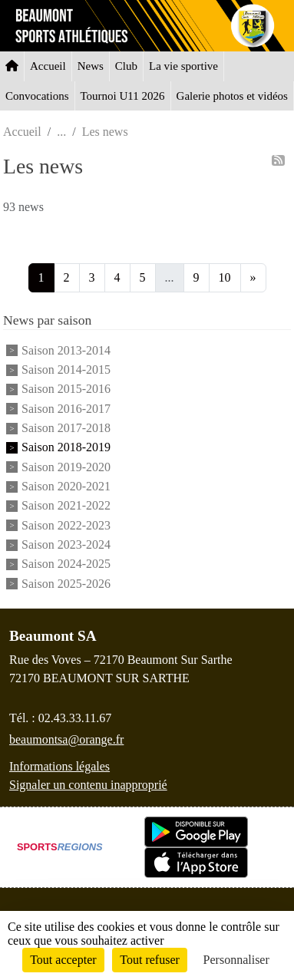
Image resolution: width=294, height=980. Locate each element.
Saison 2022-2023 (66, 525)
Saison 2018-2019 (66, 448)
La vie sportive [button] (183, 66)
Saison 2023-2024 (66, 544)
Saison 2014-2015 (66, 370)
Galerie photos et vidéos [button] (232, 96)
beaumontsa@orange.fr (66, 739)
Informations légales (59, 766)
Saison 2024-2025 (66, 564)
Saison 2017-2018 (66, 428)
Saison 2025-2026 (66, 584)
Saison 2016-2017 (66, 409)
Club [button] (126, 66)
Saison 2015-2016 (66, 389)
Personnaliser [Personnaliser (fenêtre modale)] (236, 960)
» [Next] (253, 277)
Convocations (37, 96)
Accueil (48, 66)
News (91, 66)
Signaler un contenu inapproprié (88, 785)
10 (225, 277)
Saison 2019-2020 (66, 467)
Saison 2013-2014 (66, 350)
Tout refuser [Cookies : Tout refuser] (150, 960)
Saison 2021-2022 (66, 506)
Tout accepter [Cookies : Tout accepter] (63, 960)
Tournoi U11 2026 (123, 96)
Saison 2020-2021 (66, 486)
